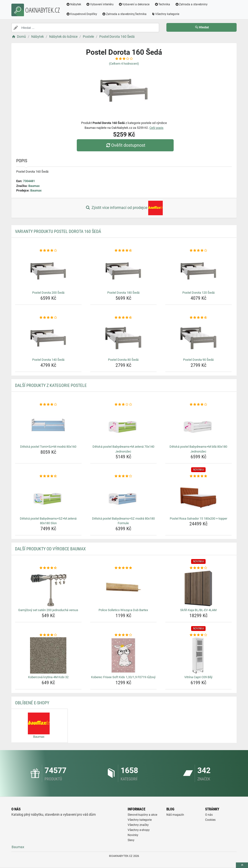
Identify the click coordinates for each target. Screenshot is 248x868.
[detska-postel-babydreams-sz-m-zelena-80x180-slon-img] (48, 497)
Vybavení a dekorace (134, 4)
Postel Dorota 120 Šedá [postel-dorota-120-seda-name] (198, 293)
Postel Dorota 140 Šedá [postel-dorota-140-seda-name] (48, 360)
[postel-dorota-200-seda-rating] (48, 251)
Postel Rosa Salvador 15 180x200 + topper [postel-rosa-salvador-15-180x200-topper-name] (198, 518)
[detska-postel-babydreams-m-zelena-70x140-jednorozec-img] (123, 425)
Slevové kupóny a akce (142, 815)
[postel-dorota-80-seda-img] (123, 338)
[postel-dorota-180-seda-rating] (123, 251)
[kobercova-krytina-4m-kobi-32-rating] (48, 635)
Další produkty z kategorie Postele (51, 385)
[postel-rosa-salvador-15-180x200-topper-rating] (198, 476)
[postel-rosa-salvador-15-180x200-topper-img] (198, 497)
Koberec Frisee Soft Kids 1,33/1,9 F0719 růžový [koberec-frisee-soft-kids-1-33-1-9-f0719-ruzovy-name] (123, 677)
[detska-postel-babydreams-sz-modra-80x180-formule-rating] (123, 476)
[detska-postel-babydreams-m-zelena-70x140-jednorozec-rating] (123, 405)
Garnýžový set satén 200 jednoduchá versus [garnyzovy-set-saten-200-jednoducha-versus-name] (48, 610)
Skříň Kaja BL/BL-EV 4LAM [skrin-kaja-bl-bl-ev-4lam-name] (198, 610)
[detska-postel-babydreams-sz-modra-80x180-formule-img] (123, 497)
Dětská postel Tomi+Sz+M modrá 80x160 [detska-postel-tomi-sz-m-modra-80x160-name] (48, 447)
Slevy (131, 840)
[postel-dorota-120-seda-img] (198, 271)
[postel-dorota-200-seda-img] (48, 271)
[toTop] (242, 865)
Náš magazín (175, 815)
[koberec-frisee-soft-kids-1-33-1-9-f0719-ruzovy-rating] (123, 635)
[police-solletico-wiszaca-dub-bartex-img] (123, 588)
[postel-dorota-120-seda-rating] (198, 251)
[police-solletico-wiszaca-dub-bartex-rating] (123, 568)
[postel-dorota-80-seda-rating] (123, 318)
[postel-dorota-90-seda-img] (198, 338)
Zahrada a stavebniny (191, 4)
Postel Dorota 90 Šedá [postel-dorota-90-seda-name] (198, 360)
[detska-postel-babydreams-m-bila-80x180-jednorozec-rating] (198, 405)
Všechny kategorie (165, 14)
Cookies (210, 820)
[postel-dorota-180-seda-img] (123, 271)
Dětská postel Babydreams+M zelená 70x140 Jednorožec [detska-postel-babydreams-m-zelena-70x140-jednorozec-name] (123, 449)
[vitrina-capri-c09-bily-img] (198, 655)
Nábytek (74, 4)
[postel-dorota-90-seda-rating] (198, 318)
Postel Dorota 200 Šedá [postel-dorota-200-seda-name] (48, 293)
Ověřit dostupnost (125, 145)
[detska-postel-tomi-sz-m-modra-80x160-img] (48, 425)
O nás (209, 815)
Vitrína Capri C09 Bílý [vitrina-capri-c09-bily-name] (198, 677)
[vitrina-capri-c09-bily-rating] (198, 635)
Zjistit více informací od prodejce (124, 208)
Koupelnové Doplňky (82, 14)
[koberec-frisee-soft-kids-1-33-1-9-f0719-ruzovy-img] (123, 655)
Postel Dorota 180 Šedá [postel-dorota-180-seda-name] (123, 293)
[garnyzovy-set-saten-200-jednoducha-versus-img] (48, 588)
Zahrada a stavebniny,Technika (124, 14)
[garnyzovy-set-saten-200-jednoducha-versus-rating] (48, 568)
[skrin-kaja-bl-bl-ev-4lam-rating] (198, 568)
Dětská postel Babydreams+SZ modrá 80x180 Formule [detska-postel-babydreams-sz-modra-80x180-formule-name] (123, 521)
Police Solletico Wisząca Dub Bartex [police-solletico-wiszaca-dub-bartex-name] (123, 610)
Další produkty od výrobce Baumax (50, 549)
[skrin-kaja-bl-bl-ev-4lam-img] (198, 588)
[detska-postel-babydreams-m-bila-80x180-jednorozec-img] (198, 425)
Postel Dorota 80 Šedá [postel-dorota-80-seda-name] (123, 360)
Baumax (34, 186)
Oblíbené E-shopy (32, 703)
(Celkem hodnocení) (124, 64)
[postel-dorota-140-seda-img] (48, 338)
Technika (162, 4)
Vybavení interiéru (100, 4)
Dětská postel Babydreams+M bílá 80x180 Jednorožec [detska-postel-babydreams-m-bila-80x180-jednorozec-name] (198, 449)
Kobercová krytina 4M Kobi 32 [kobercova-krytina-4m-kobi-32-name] (48, 677)
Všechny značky (138, 825)
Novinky (133, 835)
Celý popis (156, 128)
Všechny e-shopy (139, 830)
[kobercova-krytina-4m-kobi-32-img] (48, 655)
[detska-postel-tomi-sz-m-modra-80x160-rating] (48, 405)
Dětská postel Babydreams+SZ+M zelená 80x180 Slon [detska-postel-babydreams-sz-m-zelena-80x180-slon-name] (48, 521)
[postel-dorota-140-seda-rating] (48, 318)
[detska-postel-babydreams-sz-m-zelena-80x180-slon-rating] (48, 476)
